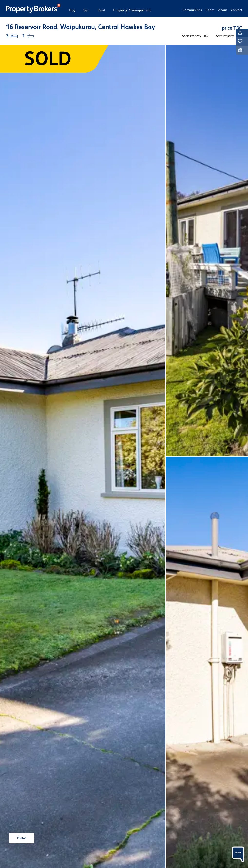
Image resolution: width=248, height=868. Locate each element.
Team (210, 10)
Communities (192, 10)
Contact (237, 10)
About (223, 10)
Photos (22, 838)
